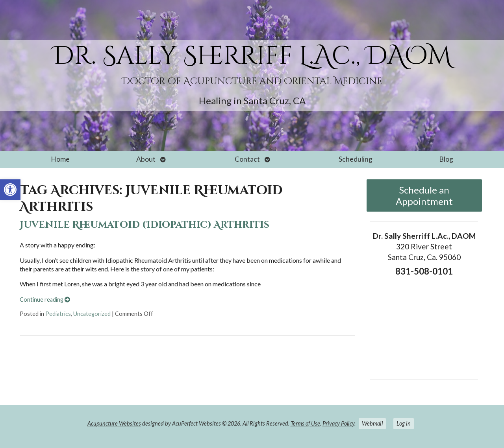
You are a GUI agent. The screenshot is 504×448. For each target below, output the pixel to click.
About (146, 159)
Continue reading (45, 300)
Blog (446, 159)
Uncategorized (92, 314)
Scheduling (356, 159)
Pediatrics (58, 314)
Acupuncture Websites (114, 423)
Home (60, 159)
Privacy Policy (338, 423)
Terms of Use (305, 423)
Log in (404, 423)
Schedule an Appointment (424, 195)
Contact (247, 159)
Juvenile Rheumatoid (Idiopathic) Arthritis (145, 225)
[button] (10, 190)
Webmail (372, 423)
